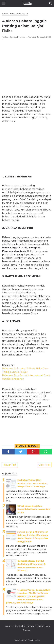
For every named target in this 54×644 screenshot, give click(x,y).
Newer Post (10, 465)
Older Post (44, 465)
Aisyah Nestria (34, 640)
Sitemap (27, 630)
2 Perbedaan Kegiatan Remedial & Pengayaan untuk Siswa (34, 509)
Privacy (30, 626)
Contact (19, 626)
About (8, 626)
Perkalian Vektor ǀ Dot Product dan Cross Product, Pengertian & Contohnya (33, 483)
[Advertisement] (27, 65)
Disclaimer (43, 626)
